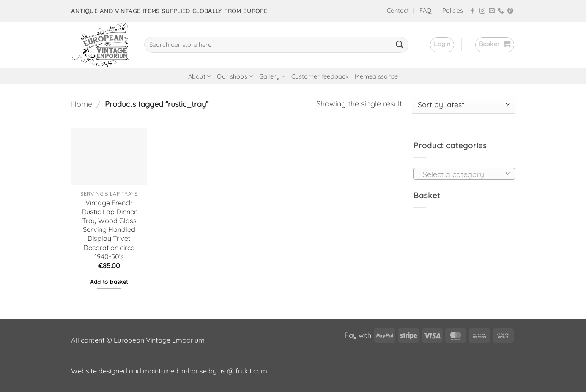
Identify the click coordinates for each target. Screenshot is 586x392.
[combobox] (464, 174)
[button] (442, 45)
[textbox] (462, 174)
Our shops (235, 76)
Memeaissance (376, 76)
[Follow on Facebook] (473, 11)
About (200, 76)
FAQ (425, 11)
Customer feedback (320, 76)
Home (82, 104)
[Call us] (501, 11)
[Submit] (400, 45)
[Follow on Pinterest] (510, 11)
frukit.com (251, 371)
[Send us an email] (492, 11)
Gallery (272, 76)
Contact (398, 11)
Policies (453, 11)
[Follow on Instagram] (482, 11)
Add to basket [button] (109, 282)
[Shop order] (463, 104)
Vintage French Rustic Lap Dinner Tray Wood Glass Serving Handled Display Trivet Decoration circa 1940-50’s (109, 230)
